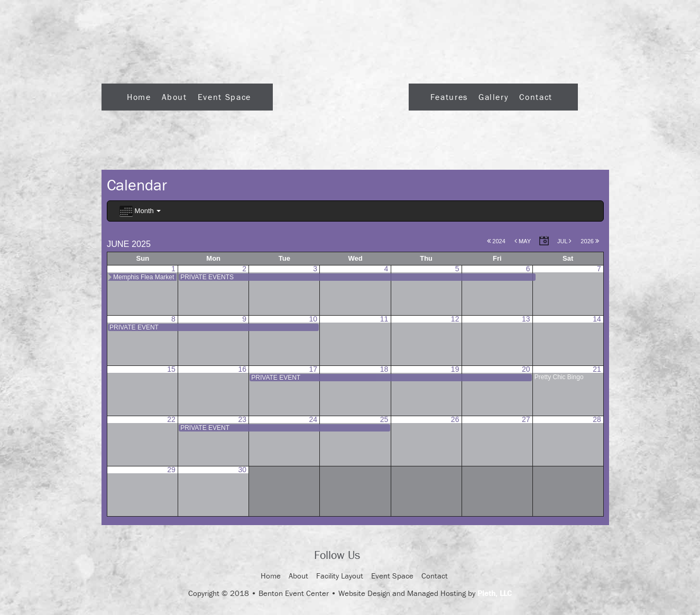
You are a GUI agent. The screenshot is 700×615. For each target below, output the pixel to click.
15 (171, 369)
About (174, 97)
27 (526, 419)
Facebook (377, 556)
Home (139, 97)
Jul (564, 241)
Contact (536, 97)
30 (242, 470)
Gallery (494, 97)
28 (597, 419)
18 (384, 369)
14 (597, 319)
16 (242, 369)
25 (384, 419)
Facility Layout (340, 576)
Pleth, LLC (495, 593)
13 (526, 319)
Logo (341, 94)
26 (455, 419)
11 (384, 319)
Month (140, 211)
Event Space (224, 97)
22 (171, 419)
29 (171, 470)
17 (314, 369)
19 (455, 369)
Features (449, 97)
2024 (496, 241)
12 (455, 319)
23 (242, 419)
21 (597, 369)
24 (314, 419)
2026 (590, 241)
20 (526, 369)
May (523, 241)
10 (314, 319)
